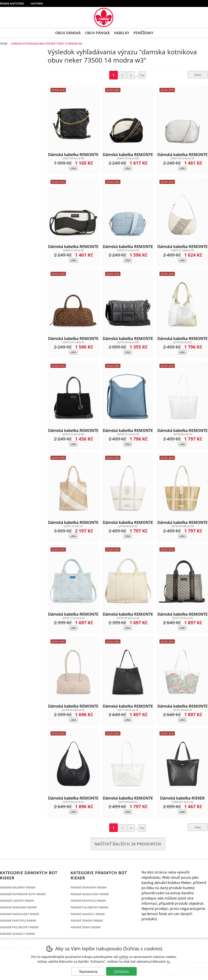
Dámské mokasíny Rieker (18, 907)
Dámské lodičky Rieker (17, 901)
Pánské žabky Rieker (86, 927)
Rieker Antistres (12, 3)
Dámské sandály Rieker (17, 934)
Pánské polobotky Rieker (89, 907)
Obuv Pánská (97, 33)
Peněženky (143, 33)
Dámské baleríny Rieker (18, 887)
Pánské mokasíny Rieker (89, 887)
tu (168, 961)
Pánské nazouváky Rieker (90, 894)
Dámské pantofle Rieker (18, 920)
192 (142, 75)
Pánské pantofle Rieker (88, 901)
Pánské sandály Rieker (88, 914)
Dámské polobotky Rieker (19, 927)
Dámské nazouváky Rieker (19, 914)
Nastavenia (88, 972)
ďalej (198, 75)
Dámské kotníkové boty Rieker (23, 894)
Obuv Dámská (68, 33)
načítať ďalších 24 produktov (128, 844)
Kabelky (122, 33)
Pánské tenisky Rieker (87, 920)
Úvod (4, 44)
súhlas (124, 957)
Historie (37, 3)
